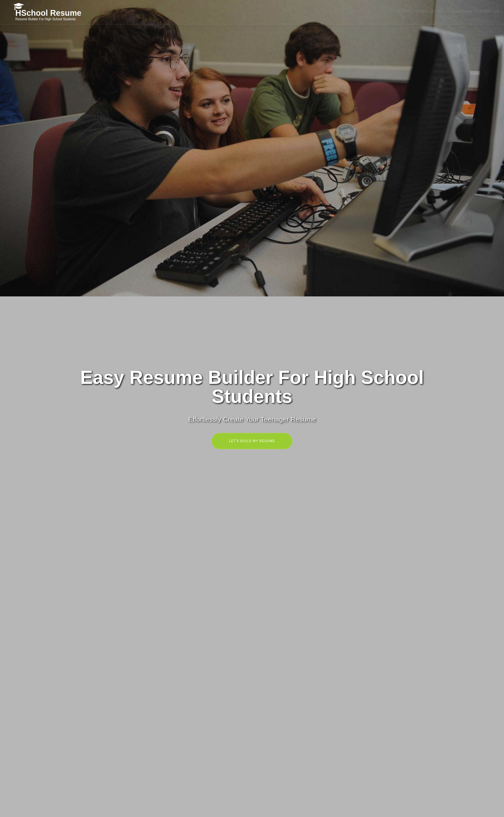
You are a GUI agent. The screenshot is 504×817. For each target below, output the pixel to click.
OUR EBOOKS (454, 11)
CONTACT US (487, 11)
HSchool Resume (50, 13)
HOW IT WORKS (342, 11)
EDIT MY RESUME (381, 11)
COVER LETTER (419, 11)
